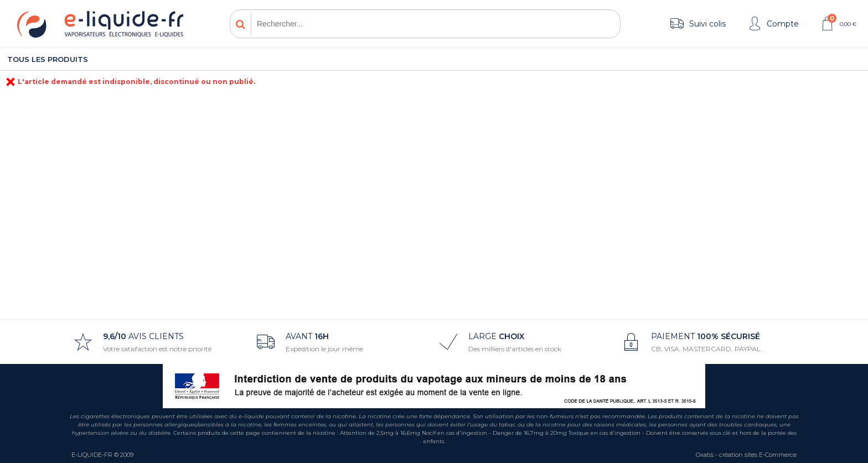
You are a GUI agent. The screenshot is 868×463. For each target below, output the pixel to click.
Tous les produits (48, 59)
